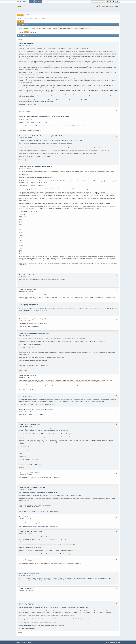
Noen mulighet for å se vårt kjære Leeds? (38, 319)
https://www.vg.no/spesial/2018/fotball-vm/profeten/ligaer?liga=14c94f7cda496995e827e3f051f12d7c (44, 116)
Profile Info (21, 22)
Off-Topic (21, 410)
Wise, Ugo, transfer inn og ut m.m (36, 488)
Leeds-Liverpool (34, 304)
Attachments (33, 32)
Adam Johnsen (31, 588)
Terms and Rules (112, 642)
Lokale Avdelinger (24, 473)
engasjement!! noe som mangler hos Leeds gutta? (39, 410)
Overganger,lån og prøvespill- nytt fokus (38, 334)
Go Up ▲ (118, 642)
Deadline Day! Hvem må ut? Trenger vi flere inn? (40, 167)
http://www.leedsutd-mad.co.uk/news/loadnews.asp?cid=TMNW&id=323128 (38, 492)
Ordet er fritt (22, 44)
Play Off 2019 (30, 44)
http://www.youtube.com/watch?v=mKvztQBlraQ (31, 414)
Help (107, 642)
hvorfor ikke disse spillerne (34, 531)
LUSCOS (21, 6)
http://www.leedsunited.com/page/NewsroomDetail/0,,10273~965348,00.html (38, 526)
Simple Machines (28, 642)
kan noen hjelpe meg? (33, 574)
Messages (20, 32)
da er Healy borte (31, 376)
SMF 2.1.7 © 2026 (20, 642)
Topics (26, 32)
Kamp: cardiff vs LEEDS (33, 424)
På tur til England (24, 275)
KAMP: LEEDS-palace (36, 473)
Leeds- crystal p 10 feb (36, 559)
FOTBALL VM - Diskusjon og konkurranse (38, 110)
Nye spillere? (30, 603)
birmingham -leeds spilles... (34, 517)
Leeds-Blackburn (34, 275)
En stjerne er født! (32, 289)
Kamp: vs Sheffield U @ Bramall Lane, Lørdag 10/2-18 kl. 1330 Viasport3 (46, 136)
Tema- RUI (29, 395)
